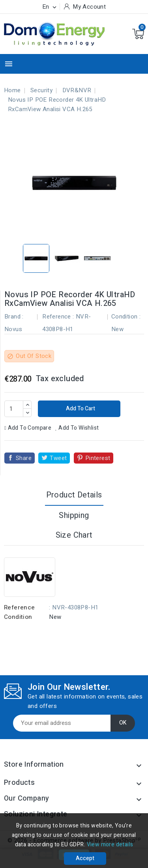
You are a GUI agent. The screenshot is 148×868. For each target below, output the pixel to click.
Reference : (58, 317)
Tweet (58, 458)
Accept (85, 858)
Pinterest (98, 458)
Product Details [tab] (74, 495)
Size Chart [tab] (74, 535)
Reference (20, 607)
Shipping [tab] (74, 515)
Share (24, 458)
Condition (18, 617)
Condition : (126, 317)
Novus (13, 329)
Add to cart (80, 409)
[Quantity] (14, 409)
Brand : (14, 317)
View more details (110, 845)
